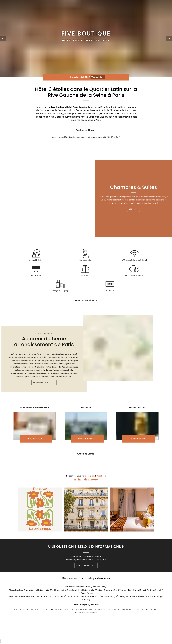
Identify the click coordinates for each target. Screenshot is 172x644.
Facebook (102, 482)
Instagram (90, 482)
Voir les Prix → (98, 77)
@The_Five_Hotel (86, 485)
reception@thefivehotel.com (79, 566)
